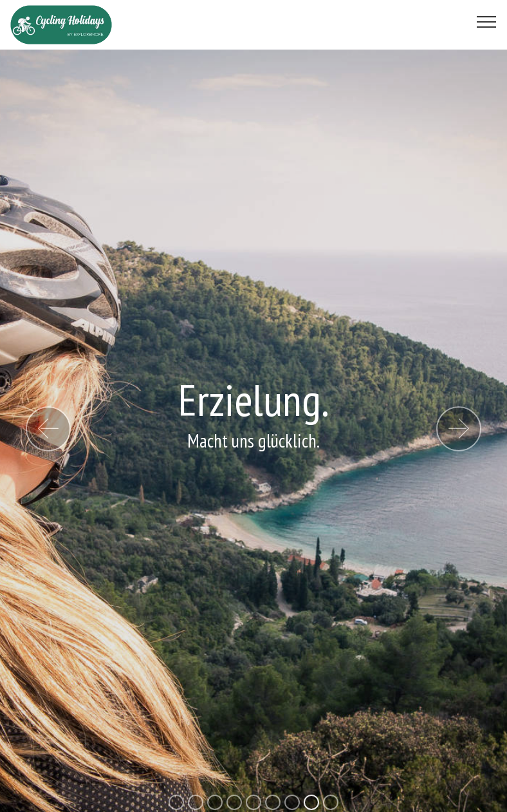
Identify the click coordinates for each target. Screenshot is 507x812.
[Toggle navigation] (487, 21)
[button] (48, 429)
